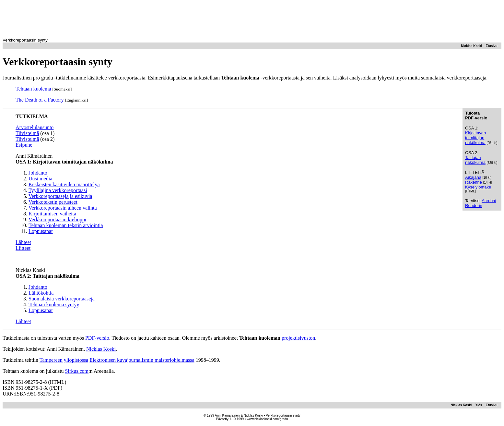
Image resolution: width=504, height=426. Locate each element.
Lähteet (23, 242)
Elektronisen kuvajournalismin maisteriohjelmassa (142, 360)
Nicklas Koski (471, 46)
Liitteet (23, 248)
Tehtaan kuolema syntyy (54, 304)
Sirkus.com (77, 371)
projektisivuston (298, 338)
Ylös (479, 405)
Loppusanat (41, 310)
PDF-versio (97, 338)
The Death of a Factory (40, 100)
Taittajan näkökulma (475, 160)
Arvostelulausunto (35, 127)
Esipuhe (24, 145)
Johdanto (38, 287)
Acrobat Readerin (481, 203)
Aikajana (473, 177)
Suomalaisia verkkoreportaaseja (62, 299)
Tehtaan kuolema (33, 89)
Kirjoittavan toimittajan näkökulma (475, 138)
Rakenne (474, 182)
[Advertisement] (252, 17)
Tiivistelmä (27, 133)
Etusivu (492, 46)
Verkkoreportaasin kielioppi (57, 219)
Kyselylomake (478, 187)
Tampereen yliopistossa (64, 360)
